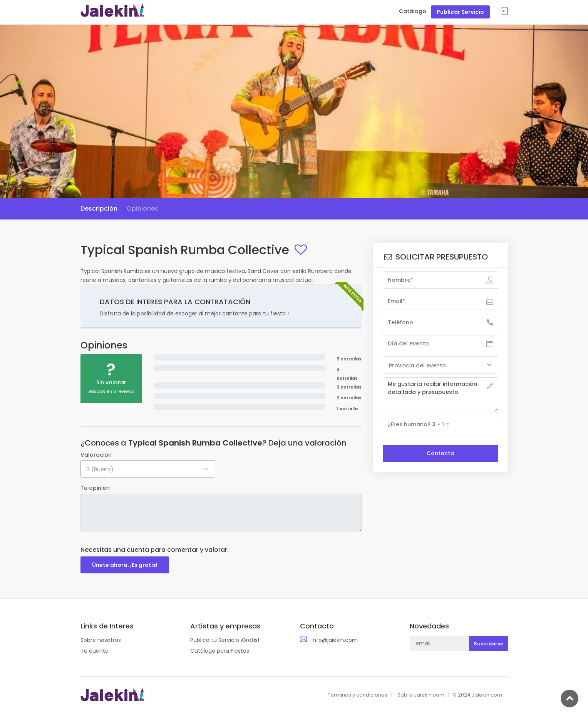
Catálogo (413, 11)
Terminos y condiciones (358, 695)
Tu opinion (95, 488)
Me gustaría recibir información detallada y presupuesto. (441, 395)
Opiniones (142, 209)
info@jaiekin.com (335, 640)
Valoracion (96, 455)
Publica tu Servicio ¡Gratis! (225, 640)
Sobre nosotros (101, 640)
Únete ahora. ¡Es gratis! (125, 565)
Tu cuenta (95, 651)
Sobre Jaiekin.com (421, 695)
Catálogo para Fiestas (220, 651)
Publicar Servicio (460, 12)
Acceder (504, 11)
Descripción (99, 209)
